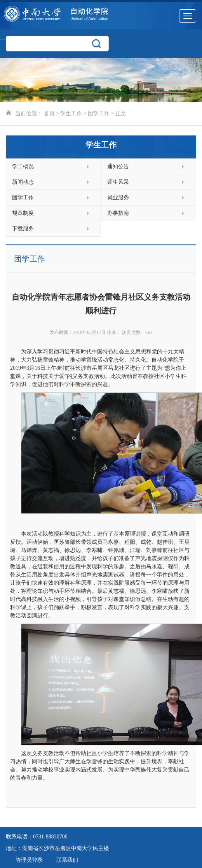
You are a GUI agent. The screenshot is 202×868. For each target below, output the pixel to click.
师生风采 (146, 182)
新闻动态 (50, 182)
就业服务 (146, 198)
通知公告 (146, 166)
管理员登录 (29, 860)
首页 (49, 113)
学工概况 (50, 166)
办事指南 (146, 213)
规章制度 (50, 213)
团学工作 (99, 113)
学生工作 (71, 113)
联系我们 (67, 860)
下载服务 (50, 229)
